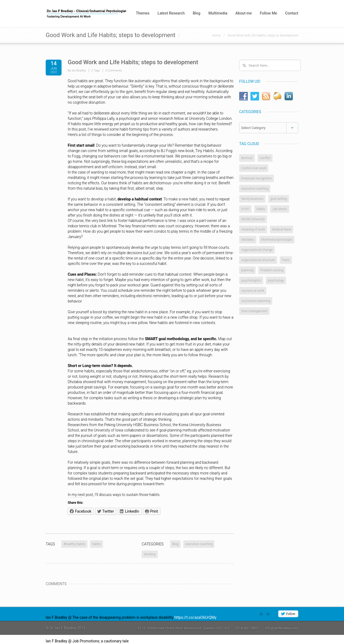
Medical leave (282, 229)
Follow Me (268, 13)
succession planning (256, 301)
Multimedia (218, 13)
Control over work (254, 168)
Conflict (265, 158)
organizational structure (258, 260)
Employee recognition (257, 178)
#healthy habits (74, 544)
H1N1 (245, 209)
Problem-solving (272, 270)
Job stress (280, 209)
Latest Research (171, 13)
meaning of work (253, 229)
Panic (286, 260)
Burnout (247, 158)
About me (244, 13)
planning (247, 270)
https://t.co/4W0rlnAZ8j (149, 641)
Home (216, 35)
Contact (292, 13)
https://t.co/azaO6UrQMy (196, 617)
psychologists (251, 280)
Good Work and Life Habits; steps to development (263, 35)
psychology (276, 280)
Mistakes (248, 240)
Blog (196, 13)
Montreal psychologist (277, 240)
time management (254, 311)
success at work (253, 291)
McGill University (253, 219)
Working (150, 554)
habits (96, 544)
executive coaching (199, 544)
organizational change (257, 250)
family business (252, 199)
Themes (143, 13)
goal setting (279, 199)
